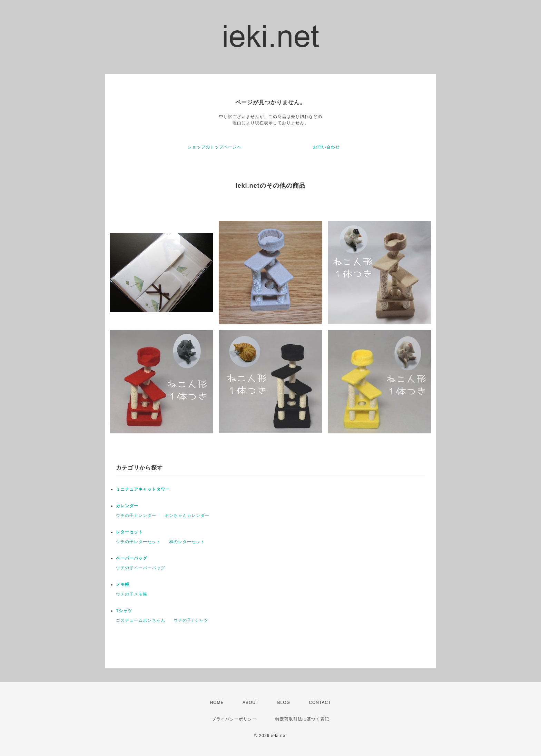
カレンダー (127, 506)
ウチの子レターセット (138, 542)
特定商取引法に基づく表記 (302, 719)
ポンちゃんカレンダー (187, 516)
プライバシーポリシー (234, 719)
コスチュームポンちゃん (141, 620)
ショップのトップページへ (215, 147)
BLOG (284, 703)
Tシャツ (124, 611)
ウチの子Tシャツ (191, 620)
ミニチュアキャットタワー (143, 489)
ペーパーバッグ (132, 558)
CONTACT (320, 703)
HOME (217, 703)
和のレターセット (187, 542)
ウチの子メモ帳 (132, 594)
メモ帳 (123, 585)
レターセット (129, 532)
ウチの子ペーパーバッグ (141, 568)
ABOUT (250, 703)
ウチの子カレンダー (136, 516)
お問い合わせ (326, 147)
